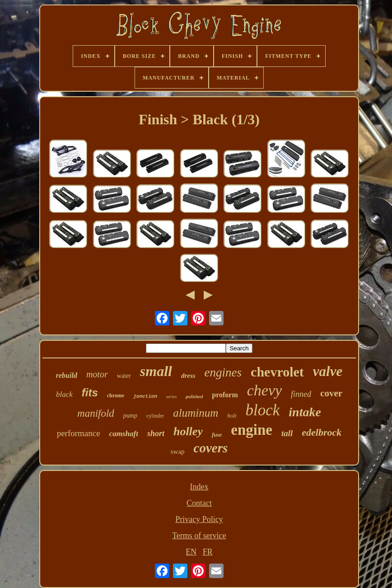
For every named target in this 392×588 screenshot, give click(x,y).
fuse (217, 435)
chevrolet (277, 372)
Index (199, 487)
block (263, 410)
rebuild (67, 375)
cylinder (155, 416)
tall (287, 433)
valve (328, 371)
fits (90, 393)
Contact (199, 503)
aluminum (196, 413)
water (124, 376)
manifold (96, 413)
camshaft (124, 434)
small (156, 371)
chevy (264, 390)
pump (130, 416)
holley (188, 431)
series (171, 397)
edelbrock (322, 432)
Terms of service (199, 536)
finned (301, 394)
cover (331, 393)
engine (252, 430)
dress (188, 376)
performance (79, 433)
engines (223, 372)
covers (211, 448)
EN (191, 552)
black (64, 394)
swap (178, 452)
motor (97, 374)
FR (208, 552)
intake (305, 412)
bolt (232, 416)
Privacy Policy (199, 519)
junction (145, 396)
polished (194, 396)
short (156, 433)
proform (225, 395)
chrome (116, 395)
